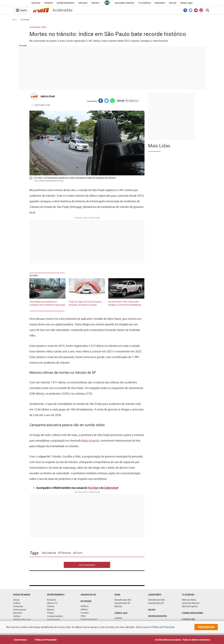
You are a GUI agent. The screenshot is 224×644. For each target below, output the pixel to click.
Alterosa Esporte (190, 606)
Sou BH (173, 3)
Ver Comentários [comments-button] (87, 565)
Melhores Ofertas (125, 3)
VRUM (117, 595)
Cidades (118, 618)
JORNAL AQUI (186, 3)
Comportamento (55, 616)
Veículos (83, 3)
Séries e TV (52, 603)
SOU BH (152, 610)
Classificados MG (123, 600)
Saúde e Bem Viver (22, 619)
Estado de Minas (22, 595)
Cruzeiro (85, 613)
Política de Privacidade (46, 640)
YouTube (93, 488)
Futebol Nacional (89, 619)
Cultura (17, 616)
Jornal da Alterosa (191, 603)
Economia (18, 606)
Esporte (49, 3)
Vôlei (83, 616)
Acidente (50, 553)
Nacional (17, 613)
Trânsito (65, 553)
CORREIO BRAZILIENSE (192, 613)
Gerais (16, 600)
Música (50, 610)
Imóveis (95, 3)
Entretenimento (66, 3)
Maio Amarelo (91, 440)
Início (15, 20)
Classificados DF (122, 603)
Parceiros (160, 3)
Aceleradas (25, 20)
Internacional (20, 610)
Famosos (51, 600)
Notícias (36, 3)
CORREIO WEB (188, 619)
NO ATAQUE (86, 601)
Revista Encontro (157, 616)
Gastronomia (53, 619)
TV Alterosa (144, 3)
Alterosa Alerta (189, 600)
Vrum (79, 553)
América (85, 606)
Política (17, 603)
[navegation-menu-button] (21, 10)
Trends (50, 613)
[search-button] (208, 10)
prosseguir (206, 627)
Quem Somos (20, 640)
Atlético (84, 609)
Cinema (51, 606)
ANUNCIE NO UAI (88, 595)
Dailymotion (111, 488)
